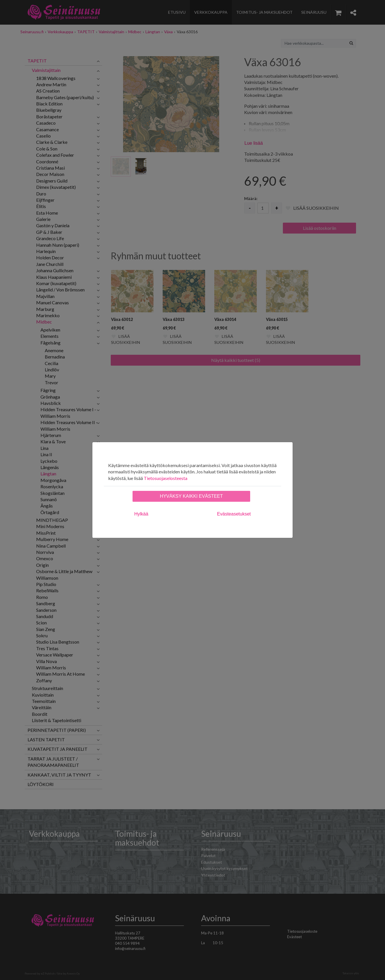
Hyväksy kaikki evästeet (191, 496)
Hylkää (141, 514)
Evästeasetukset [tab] (234, 514)
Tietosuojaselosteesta (166, 478)
